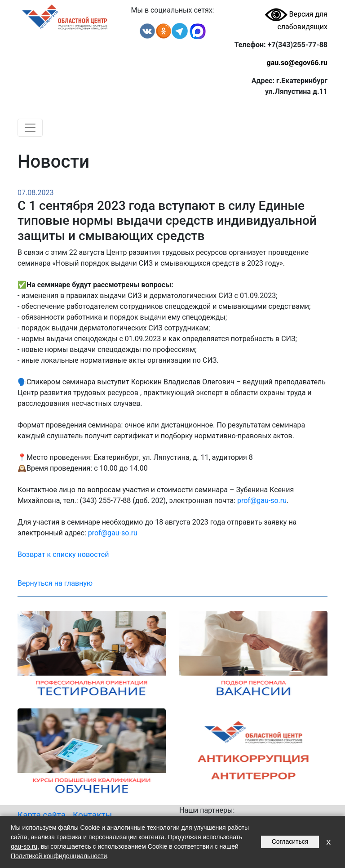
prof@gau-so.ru (262, 501)
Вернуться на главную (55, 583)
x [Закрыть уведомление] (328, 842)
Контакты (92, 815)
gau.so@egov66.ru (297, 63)
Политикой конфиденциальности (59, 856)
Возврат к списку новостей (63, 554)
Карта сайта (42, 815)
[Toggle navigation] (30, 128)
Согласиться (290, 841)
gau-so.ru (24, 846)
